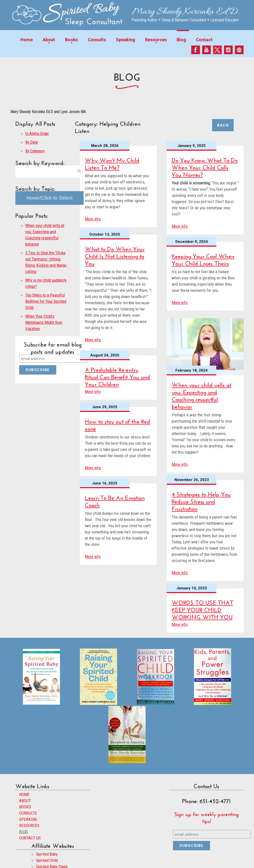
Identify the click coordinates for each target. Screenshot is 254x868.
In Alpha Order (37, 133)
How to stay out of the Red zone (117, 424)
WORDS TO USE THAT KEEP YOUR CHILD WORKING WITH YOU (202, 609)
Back (223, 125)
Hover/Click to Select (50, 198)
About (49, 40)
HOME (24, 794)
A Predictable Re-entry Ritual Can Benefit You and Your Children (117, 376)
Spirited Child (47, 860)
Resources (156, 40)
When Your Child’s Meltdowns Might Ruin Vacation (44, 322)
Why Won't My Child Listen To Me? (112, 163)
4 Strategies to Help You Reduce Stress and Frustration (201, 500)
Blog (181, 40)
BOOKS (25, 807)
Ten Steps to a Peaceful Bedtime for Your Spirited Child (46, 301)
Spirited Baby (47, 854)
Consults (97, 40)
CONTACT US (30, 838)
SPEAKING (28, 819)
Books (71, 40)
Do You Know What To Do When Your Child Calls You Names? (205, 166)
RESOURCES (29, 825)
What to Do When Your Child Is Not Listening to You (115, 255)
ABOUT (25, 801)
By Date (32, 142)
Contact (204, 40)
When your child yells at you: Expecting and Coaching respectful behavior (201, 395)
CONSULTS (28, 813)
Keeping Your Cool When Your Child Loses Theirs (203, 259)
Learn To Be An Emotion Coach (115, 500)
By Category (35, 151)
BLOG (23, 832)
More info (93, 219)
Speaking (126, 40)
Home (27, 40)
